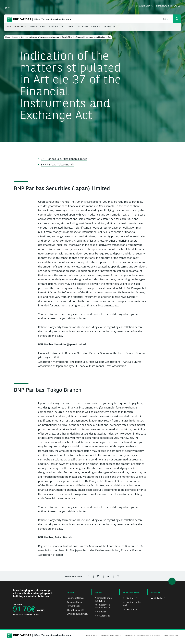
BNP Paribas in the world (168, 6)
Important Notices (19, 37)
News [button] (70, 27)
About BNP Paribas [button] (16, 27)
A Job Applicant (102, 616)
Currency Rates (74, 602)
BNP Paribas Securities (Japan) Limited (64, 159)
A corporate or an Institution (103, 599)
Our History (128, 609)
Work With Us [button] (56, 27)
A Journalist (100, 612)
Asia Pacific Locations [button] (89, 27)
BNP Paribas (129, 598)
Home (8, 37)
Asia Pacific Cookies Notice (110, 635)
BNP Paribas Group (143, 6)
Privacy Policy (73, 606)
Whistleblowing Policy (77, 614)
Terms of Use (91, 635)
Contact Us (110, 27)
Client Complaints (76, 610)
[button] (166, 19)
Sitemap (157, 635)
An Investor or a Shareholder (102, 606)
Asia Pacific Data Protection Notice (137, 635)
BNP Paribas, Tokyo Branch (57, 164)
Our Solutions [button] (37, 27)
